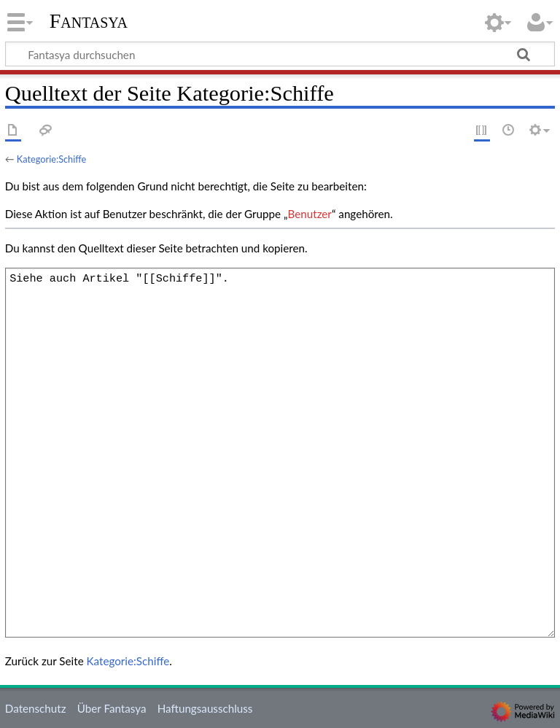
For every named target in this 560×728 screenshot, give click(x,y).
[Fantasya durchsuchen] (280, 54)
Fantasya (89, 21)
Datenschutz (36, 708)
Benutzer (310, 214)
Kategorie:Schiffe (51, 159)
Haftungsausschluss (205, 708)
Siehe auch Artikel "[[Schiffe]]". (280, 452)
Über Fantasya (112, 708)
